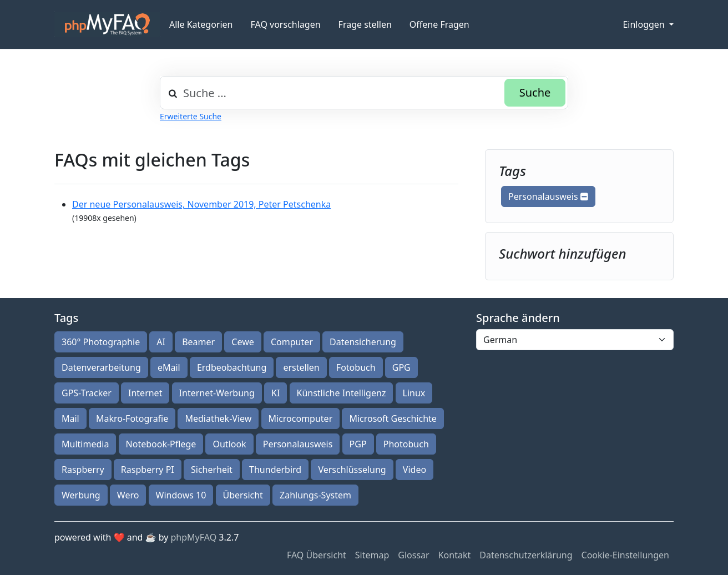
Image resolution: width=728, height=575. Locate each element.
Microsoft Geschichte (393, 418)
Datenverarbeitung (101, 367)
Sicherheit (212, 470)
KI (275, 393)
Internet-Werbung (217, 393)
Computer (292, 342)
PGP (358, 444)
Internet (145, 393)
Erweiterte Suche (191, 116)
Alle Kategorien (201, 24)
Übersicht (243, 495)
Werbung (81, 495)
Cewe (242, 342)
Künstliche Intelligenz (342, 393)
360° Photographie (101, 342)
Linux (414, 393)
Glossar (413, 555)
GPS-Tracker (87, 393)
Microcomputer (301, 418)
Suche (535, 92)
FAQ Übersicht (317, 555)
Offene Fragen (439, 24)
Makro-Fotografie (132, 418)
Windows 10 (181, 495)
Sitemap (372, 555)
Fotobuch (356, 367)
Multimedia (85, 444)
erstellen (301, 367)
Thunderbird (275, 470)
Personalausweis (548, 196)
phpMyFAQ (194, 537)
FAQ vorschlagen (286, 24)
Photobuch (406, 444)
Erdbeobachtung (232, 367)
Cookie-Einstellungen (625, 555)
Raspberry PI (148, 470)
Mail (70, 418)
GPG (401, 367)
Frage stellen (365, 24)
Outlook (229, 444)
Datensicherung (363, 342)
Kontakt (455, 555)
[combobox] (364, 93)
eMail (169, 367)
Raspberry (83, 470)
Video (414, 470)
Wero (128, 495)
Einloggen (644, 24)
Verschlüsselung (352, 470)
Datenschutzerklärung (526, 555)
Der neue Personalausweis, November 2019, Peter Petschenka (201, 204)
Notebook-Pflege (161, 444)
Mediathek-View (218, 418)
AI (161, 342)
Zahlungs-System (315, 495)
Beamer (198, 342)
